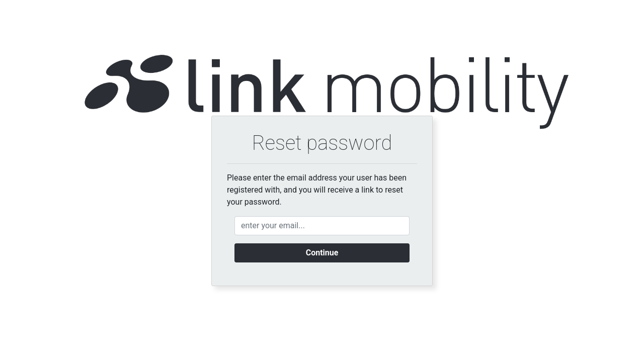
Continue (322, 253)
